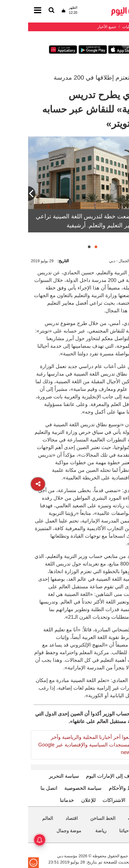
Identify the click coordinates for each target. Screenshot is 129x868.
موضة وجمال (41, 831)
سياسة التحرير (36, 776)
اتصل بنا (21, 788)
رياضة (73, 831)
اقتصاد (43, 818)
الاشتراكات (86, 800)
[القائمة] (23, 11)
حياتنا (96, 831)
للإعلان (60, 800)
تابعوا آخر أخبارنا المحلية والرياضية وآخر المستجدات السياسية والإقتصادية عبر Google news (57, 745)
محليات (107, 818)
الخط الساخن (74, 818)
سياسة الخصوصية (55, 788)
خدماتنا (39, 800)
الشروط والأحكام (99, 788)
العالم (19, 818)
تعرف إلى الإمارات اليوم (83, 776)
